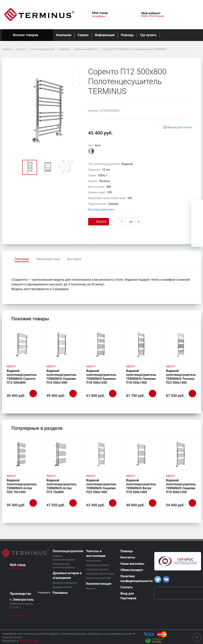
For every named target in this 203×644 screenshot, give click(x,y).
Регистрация (157, 16)
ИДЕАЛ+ (11, 366)
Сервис (83, 35)
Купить (99, 221)
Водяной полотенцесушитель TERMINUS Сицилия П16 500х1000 (62, 377)
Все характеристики (101, 210)
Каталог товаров (27, 35)
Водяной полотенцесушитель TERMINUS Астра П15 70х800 (62, 486)
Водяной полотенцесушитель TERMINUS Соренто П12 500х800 (22, 377)
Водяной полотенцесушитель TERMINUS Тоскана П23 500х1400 (181, 377)
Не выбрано (100, 16)
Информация (105, 35)
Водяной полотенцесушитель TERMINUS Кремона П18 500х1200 (101, 377)
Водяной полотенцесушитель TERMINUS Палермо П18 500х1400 (141, 377)
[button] (121, 15)
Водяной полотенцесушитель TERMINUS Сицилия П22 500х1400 (101, 486)
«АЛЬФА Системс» (29, 641)
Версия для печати (179, 127)
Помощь (127, 35)
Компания (64, 35)
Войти (145, 16)
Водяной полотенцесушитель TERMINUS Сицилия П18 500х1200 (181, 486)
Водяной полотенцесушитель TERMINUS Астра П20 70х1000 (22, 486)
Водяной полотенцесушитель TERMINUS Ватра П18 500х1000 (141, 486)
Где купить (148, 35)
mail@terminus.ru (19, 616)
